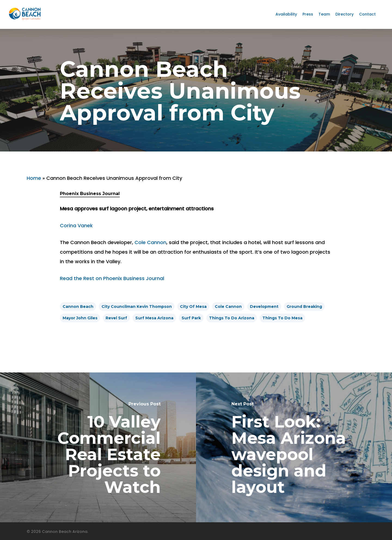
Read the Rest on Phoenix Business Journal (112, 278)
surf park (191, 318)
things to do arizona (232, 318)
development (264, 307)
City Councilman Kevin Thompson (137, 307)
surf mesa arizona (154, 318)
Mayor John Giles (80, 318)
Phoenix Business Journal (90, 194)
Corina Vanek (76, 225)
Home (34, 178)
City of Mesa (193, 307)
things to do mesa (282, 318)
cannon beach (78, 307)
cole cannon (228, 307)
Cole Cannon (150, 242)
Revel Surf (116, 318)
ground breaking (304, 307)
